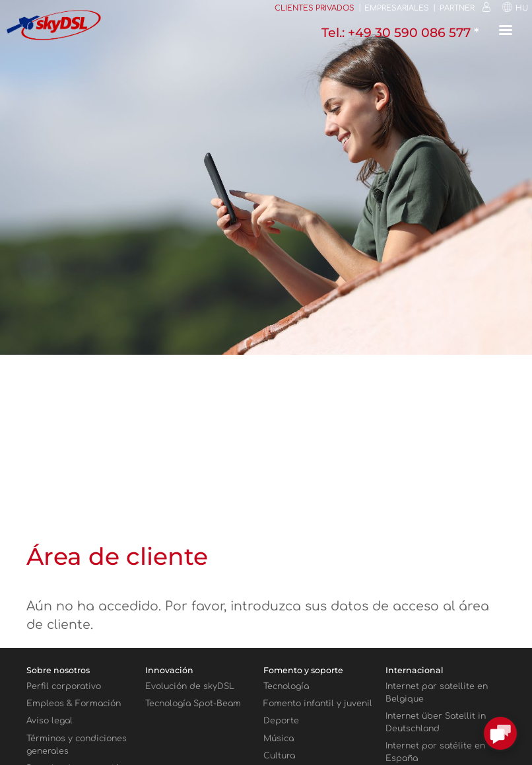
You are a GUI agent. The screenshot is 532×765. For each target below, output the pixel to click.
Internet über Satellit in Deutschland (436, 722)
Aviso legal (50, 721)
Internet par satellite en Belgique (437, 693)
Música (279, 739)
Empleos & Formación (74, 704)
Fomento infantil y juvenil (318, 704)
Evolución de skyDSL (190, 686)
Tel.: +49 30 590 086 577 (398, 33)
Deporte (281, 721)
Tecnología (286, 686)
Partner (457, 8)
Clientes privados (315, 8)
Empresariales (397, 8)
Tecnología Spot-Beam (193, 704)
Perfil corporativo (64, 686)
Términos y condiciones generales (77, 745)
